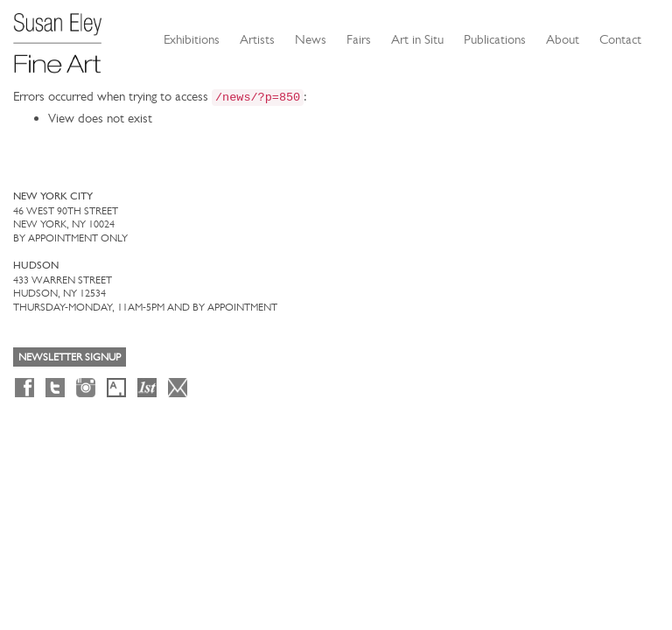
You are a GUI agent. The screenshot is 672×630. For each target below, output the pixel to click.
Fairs (359, 39)
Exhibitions (192, 39)
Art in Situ (417, 39)
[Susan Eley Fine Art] (66, 37)
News (311, 39)
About (563, 39)
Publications (495, 39)
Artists (257, 39)
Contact (620, 39)
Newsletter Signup (70, 357)
